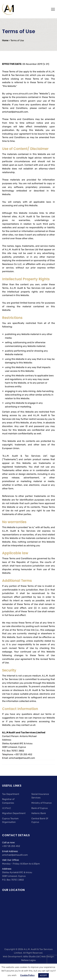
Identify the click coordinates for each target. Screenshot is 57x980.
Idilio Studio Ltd (31, 956)
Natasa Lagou (28, 960)
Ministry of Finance (42, 803)
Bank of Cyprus (40, 808)
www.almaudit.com (23, 94)
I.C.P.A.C (7, 808)
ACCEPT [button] (43, 975)
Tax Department (11, 794)
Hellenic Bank (39, 813)
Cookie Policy (27, 975)
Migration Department (14, 813)
